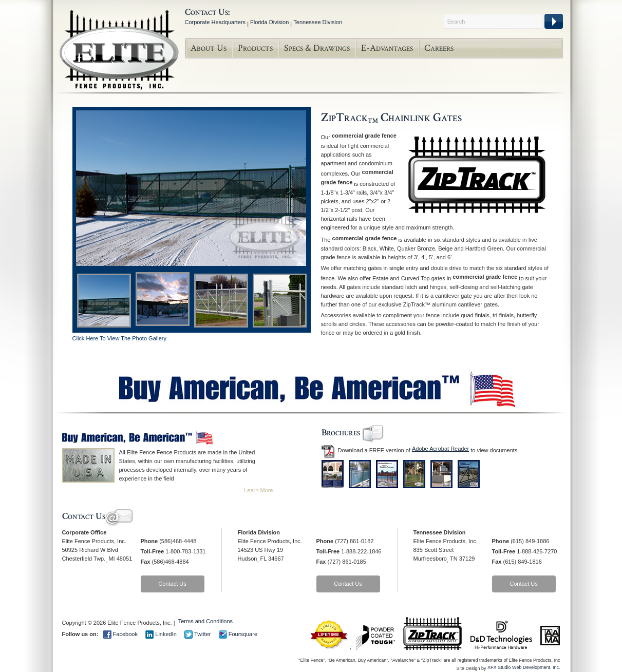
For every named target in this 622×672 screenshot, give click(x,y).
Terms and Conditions (205, 621)
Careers (439, 48)
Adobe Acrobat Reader (440, 449)
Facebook (120, 634)
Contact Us (172, 584)
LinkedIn (161, 634)
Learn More (258, 490)
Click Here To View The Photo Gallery (119, 338)
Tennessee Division (318, 22)
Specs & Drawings (317, 48)
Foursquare (238, 634)
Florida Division (269, 22)
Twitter (197, 634)
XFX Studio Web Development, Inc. (524, 667)
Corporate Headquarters (215, 22)
